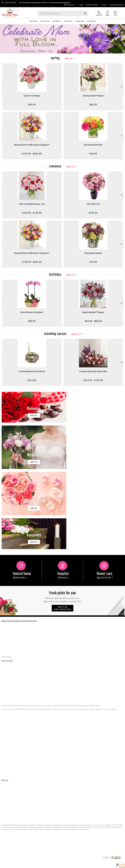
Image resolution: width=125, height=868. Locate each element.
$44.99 (93, 154)
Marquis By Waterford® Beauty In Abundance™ (32, 145)
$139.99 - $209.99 (32, 154)
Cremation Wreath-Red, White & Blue (93, 371)
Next (122, 87)
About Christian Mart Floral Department (19, 541)
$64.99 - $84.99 (93, 321)
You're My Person (93, 204)
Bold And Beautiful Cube (93, 145)
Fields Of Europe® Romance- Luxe (32, 204)
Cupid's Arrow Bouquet (32, 96)
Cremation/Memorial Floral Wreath (32, 371)
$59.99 (32, 104)
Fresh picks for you (63, 516)
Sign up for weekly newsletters (63, 528)
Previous (3, 87)
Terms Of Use (80, 866)
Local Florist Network (105, 866)
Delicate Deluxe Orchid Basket (32, 312)
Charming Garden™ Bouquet (93, 96)
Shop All (68, 58)
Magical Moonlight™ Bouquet (93, 312)
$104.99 (93, 213)
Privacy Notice (91, 866)
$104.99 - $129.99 (32, 213)
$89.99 (32, 321)
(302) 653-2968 (10, 3)
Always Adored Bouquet (93, 253)
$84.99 (93, 104)
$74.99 (93, 262)
